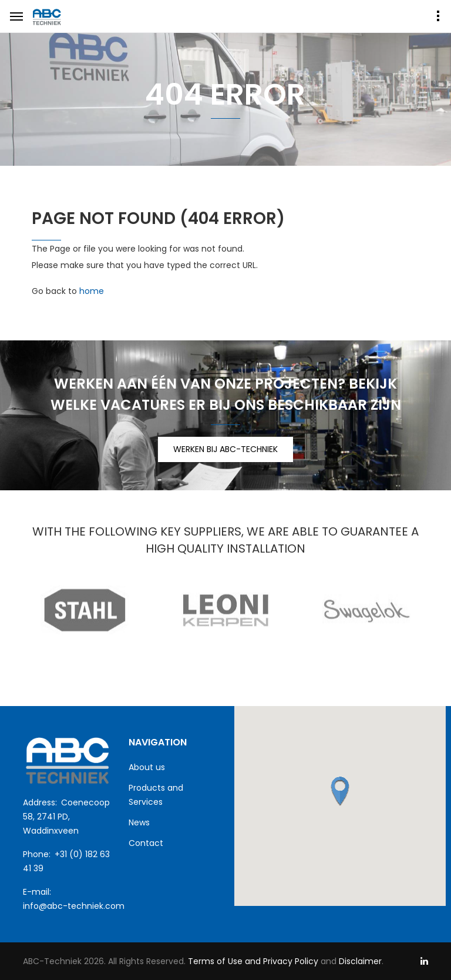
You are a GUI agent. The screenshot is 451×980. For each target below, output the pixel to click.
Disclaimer (360, 961)
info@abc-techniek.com (74, 906)
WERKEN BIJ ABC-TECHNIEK (225, 449)
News (139, 822)
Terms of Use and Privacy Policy (252, 961)
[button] (340, 791)
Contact (146, 843)
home (92, 291)
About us (147, 767)
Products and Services (156, 795)
